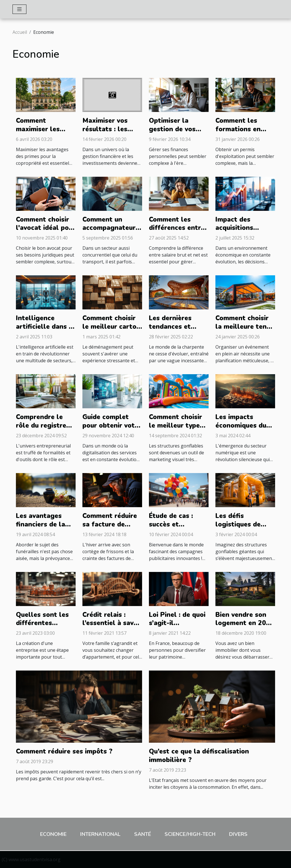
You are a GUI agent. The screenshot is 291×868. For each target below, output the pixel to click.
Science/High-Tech (190, 834)
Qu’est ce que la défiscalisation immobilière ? (199, 756)
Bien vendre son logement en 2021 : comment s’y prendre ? (245, 627)
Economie (53, 834)
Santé (143, 834)
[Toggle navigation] (19, 9)
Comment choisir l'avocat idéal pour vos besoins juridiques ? (46, 232)
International (100, 834)
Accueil (20, 32)
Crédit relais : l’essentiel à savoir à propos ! (112, 623)
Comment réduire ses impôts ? (64, 751)
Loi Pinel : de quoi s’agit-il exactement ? (177, 623)
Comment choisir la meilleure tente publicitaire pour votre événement (244, 331)
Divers (238, 834)
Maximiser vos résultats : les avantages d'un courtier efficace (109, 133)
